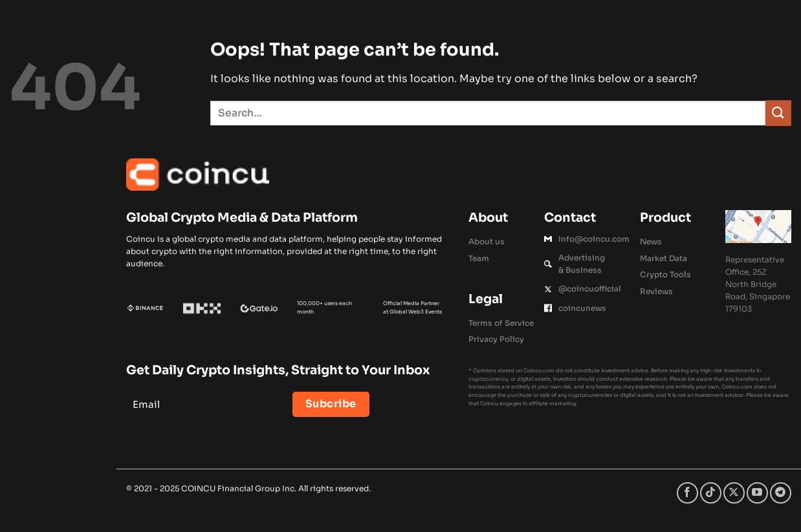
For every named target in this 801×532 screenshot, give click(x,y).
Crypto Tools (665, 274)
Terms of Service (501, 323)
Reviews (656, 291)
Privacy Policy (496, 339)
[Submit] (778, 113)
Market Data (664, 258)
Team (479, 258)
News (651, 241)
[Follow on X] (734, 493)
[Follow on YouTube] (757, 493)
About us (487, 241)
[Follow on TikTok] (711, 493)
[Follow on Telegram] (781, 493)
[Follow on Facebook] (687, 493)
